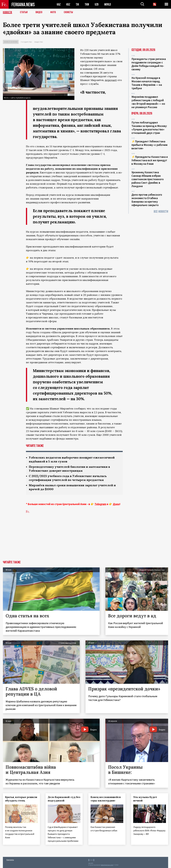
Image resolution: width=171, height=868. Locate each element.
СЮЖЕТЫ (68, 12)
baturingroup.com (107, 865)
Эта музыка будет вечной (145, 799)
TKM (87, 4)
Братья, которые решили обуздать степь (21, 799)
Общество (39, 42)
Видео (39, 12)
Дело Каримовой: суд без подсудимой (64, 799)
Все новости (161, 212)
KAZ (59, 4)
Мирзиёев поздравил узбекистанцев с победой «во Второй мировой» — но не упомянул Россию (148, 102)
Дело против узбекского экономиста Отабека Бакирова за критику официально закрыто (147, 200)
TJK (77, 4)
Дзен (116, 504)
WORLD (108, 4)
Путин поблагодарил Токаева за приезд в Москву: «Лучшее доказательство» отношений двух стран (149, 128)
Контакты (10, 860)
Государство (26, 42)
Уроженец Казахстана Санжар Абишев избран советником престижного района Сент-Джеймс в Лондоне (148, 179)
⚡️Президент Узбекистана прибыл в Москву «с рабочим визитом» (149, 145)
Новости (7, 12)
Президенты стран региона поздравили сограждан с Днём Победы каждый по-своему (149, 64)
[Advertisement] (85, 539)
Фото (53, 12)
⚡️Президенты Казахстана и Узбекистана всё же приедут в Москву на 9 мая (150, 160)
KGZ (68, 4)
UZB (97, 4)
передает (111, 80)
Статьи (24, 12)
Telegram (100, 504)
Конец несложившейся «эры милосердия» (106, 799)
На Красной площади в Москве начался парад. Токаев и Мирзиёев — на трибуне (147, 83)
